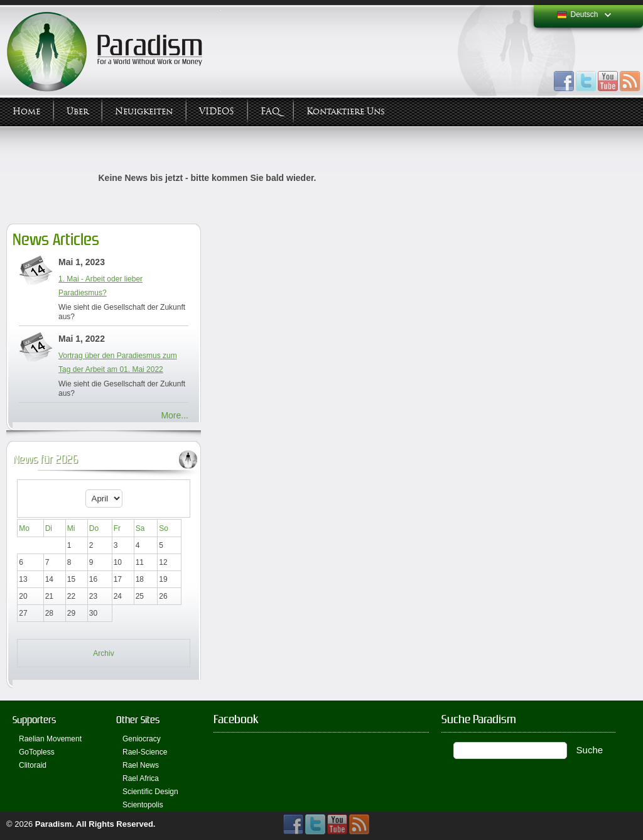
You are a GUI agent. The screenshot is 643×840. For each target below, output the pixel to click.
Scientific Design (150, 792)
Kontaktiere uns (346, 112)
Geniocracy (142, 739)
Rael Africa (141, 778)
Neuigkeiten (144, 112)
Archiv (103, 653)
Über (78, 112)
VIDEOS (217, 112)
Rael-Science (145, 752)
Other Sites (138, 720)
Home (26, 112)
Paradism (54, 824)
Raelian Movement (50, 739)
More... (175, 415)
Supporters (34, 720)
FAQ (270, 112)
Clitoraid (33, 765)
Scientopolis (143, 805)
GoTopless (37, 752)
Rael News (141, 765)
